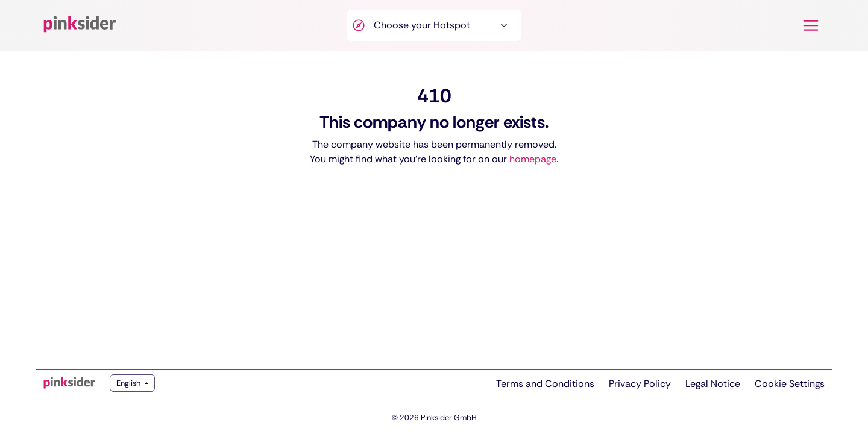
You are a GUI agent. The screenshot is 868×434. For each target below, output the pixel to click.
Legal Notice (713, 384)
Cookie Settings (790, 384)
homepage (533, 159)
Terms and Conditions (545, 384)
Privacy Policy (640, 384)
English (129, 383)
